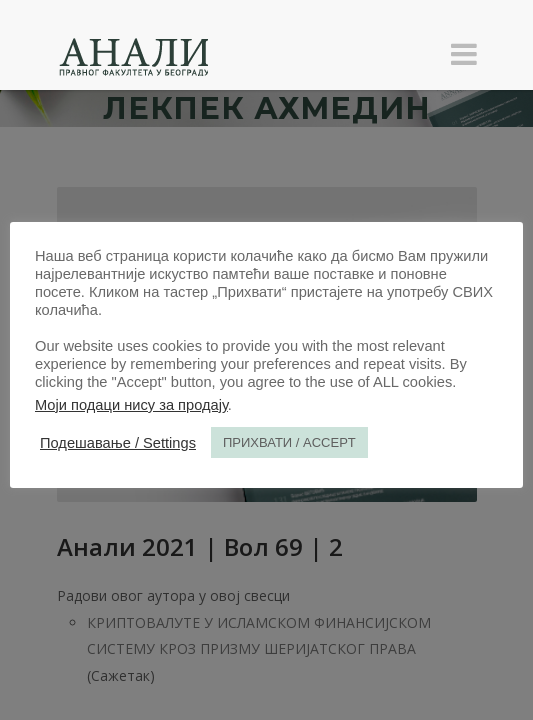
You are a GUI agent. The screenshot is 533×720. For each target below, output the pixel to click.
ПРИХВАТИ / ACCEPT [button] (289, 442)
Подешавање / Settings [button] (118, 443)
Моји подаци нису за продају (131, 405)
